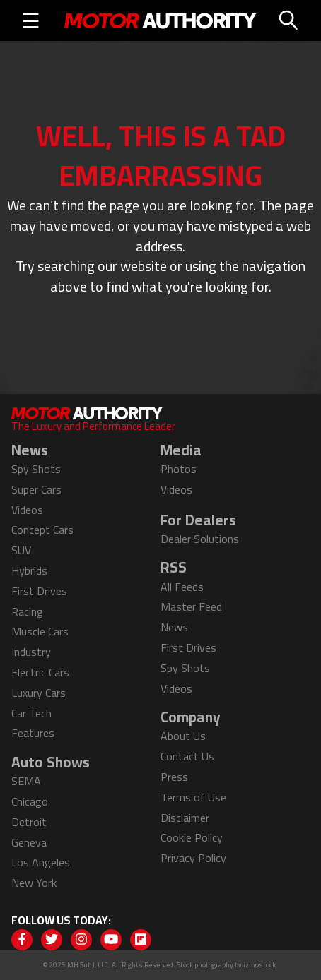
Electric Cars (40, 672)
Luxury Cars (39, 693)
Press (174, 777)
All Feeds (182, 587)
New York (34, 883)
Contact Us (187, 756)
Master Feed (191, 606)
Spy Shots (36, 469)
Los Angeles (41, 862)
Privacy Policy (193, 858)
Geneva (29, 842)
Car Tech (31, 713)
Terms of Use (193, 797)
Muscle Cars (40, 631)
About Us (183, 736)
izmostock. (261, 965)
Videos (27, 510)
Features (33, 733)
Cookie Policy (192, 837)
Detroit (29, 822)
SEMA (26, 781)
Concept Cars (42, 530)
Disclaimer (185, 818)
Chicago (30, 801)
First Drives (39, 591)
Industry (31, 652)
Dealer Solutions (200, 539)
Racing (27, 611)
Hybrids (29, 570)
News (174, 627)
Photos (179, 469)
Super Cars (36, 489)
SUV (21, 550)
